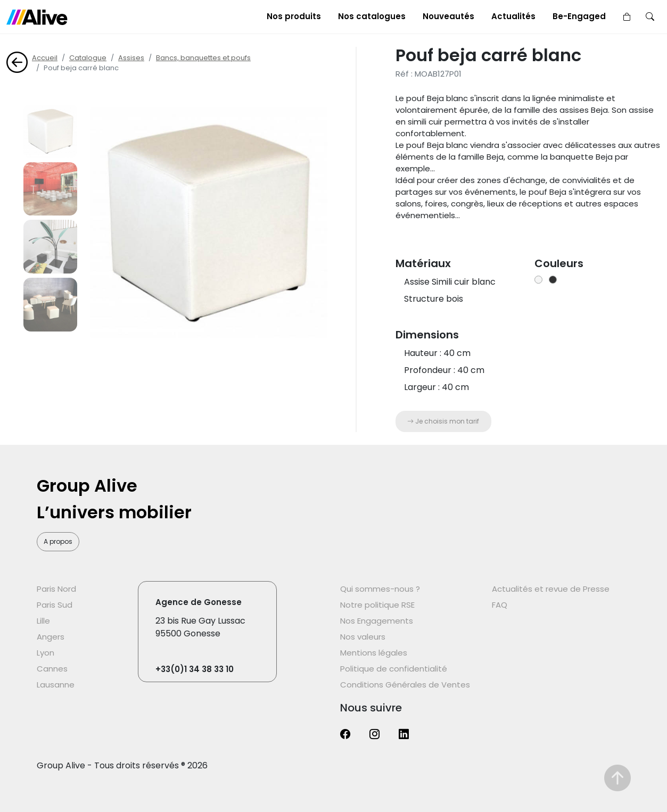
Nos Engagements (377, 621)
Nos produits (294, 16)
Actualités (513, 16)
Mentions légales (374, 653)
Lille (43, 621)
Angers (51, 637)
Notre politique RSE (377, 605)
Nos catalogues (372, 16)
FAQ (500, 605)
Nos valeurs (363, 637)
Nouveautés (448, 16)
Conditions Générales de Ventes (405, 685)
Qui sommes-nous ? (380, 589)
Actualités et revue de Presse (551, 589)
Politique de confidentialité (394, 669)
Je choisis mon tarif (443, 421)
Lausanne (56, 685)
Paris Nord (56, 589)
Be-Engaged (579, 16)
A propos (58, 541)
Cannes (52, 669)
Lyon (46, 653)
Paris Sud (55, 605)
